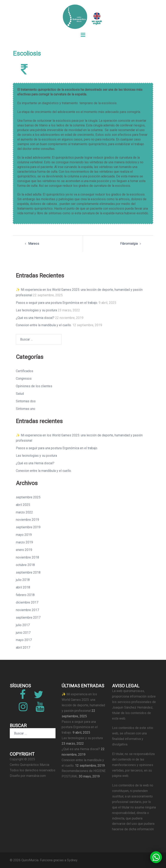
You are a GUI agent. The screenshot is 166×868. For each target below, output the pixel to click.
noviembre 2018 (27, 557)
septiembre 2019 (28, 527)
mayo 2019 (24, 535)
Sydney (72, 860)
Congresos (24, 379)
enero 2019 (24, 550)
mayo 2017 (24, 640)
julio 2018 (23, 580)
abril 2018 (23, 587)
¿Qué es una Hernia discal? (35, 318)
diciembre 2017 (27, 602)
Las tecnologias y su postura (36, 310)
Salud (20, 394)
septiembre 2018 (28, 572)
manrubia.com (36, 776)
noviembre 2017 (27, 610)
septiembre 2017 (28, 618)
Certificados (25, 371)
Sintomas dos (26, 401)
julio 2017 (23, 625)
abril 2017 (23, 647)
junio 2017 (23, 633)
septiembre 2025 (28, 497)
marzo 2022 (24, 512)
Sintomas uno (26, 409)
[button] (156, 857)
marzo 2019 (24, 542)
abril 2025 (23, 505)
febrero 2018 (25, 595)
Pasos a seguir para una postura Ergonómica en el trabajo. (57, 303)
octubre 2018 (25, 565)
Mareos (34, 244)
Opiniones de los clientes (34, 386)
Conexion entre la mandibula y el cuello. (44, 325)
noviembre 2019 (27, 520)
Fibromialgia (129, 244)
